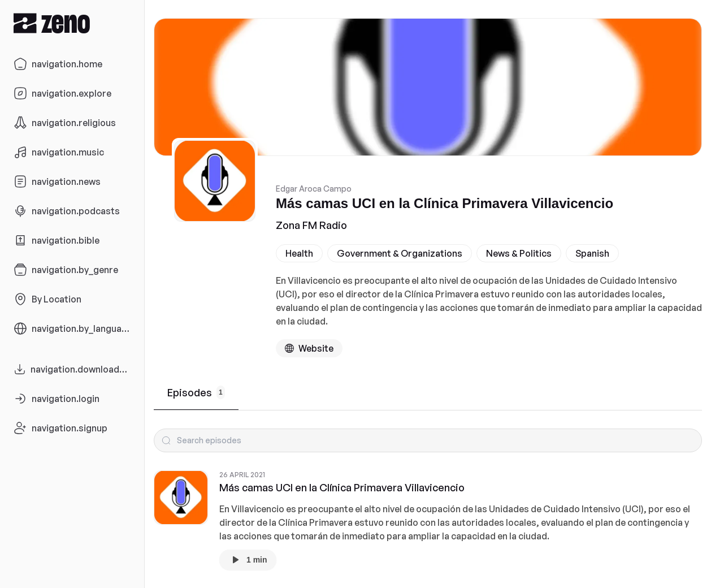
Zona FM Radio (311, 225)
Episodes (196, 392)
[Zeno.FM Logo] (72, 23)
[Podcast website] (309, 348)
